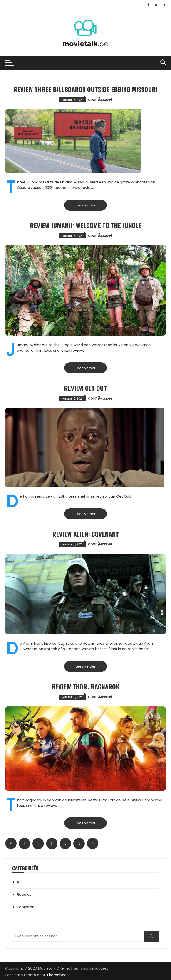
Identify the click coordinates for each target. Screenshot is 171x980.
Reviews (24, 895)
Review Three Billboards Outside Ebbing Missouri (85, 89)
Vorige (11, 843)
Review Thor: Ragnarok (85, 687)
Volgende (93, 843)
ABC (21, 882)
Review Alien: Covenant (85, 534)
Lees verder (86, 205)
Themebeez (57, 975)
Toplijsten (26, 907)
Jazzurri (105, 99)
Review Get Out (85, 388)
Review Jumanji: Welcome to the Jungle (86, 225)
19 (79, 844)
